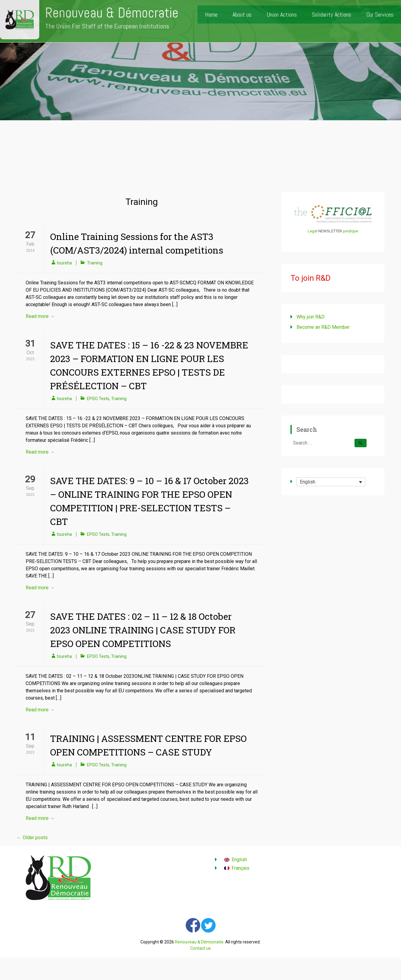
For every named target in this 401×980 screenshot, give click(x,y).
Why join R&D (311, 317)
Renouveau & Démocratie (112, 13)
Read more (40, 316)
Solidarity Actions (332, 15)
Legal (313, 231)
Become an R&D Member (323, 327)
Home (211, 15)
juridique (351, 231)
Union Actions (282, 15)
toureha (64, 263)
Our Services (380, 15)
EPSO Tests (98, 399)
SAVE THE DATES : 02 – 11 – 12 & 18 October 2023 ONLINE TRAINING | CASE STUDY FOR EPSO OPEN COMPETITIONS (143, 630)
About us (242, 15)
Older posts (32, 838)
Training (95, 263)
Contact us (200, 948)
